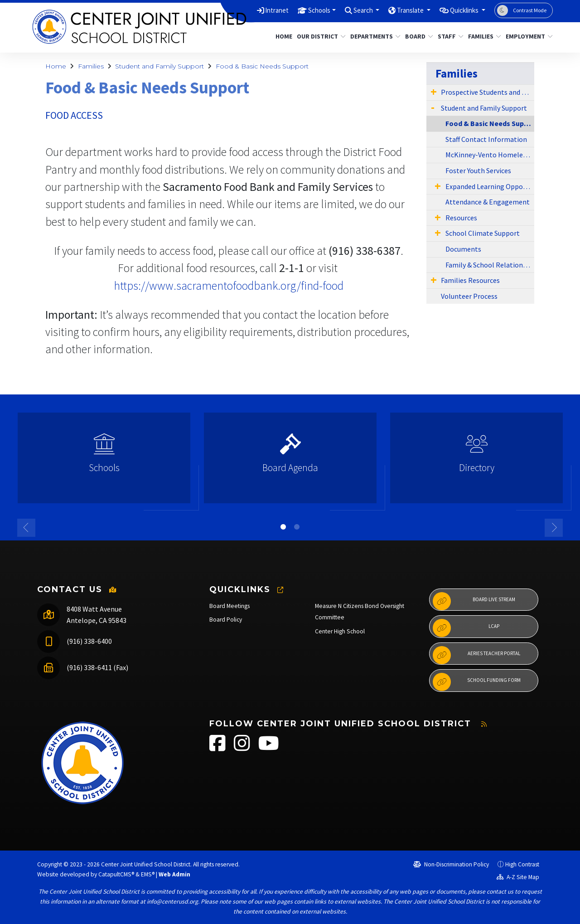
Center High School (340, 631)
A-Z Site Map (518, 877)
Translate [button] (400, 10)
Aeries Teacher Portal (476, 655)
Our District (319, 36)
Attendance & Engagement (488, 202)
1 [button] (283, 527)
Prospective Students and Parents (488, 92)
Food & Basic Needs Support (262, 66)
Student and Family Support (159, 66)
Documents (463, 249)
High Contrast (522, 864)
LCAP (466, 628)
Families (483, 36)
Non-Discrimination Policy (451, 864)
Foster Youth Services (478, 170)
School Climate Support (483, 233)
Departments (373, 36)
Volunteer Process (469, 296)
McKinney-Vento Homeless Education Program (490, 155)
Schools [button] (298, 10)
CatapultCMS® (116, 874)
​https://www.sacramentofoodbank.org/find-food (229, 286)
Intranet (252, 10)
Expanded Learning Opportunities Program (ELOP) (490, 186)
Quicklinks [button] (461, 10)
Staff (449, 36)
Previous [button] (26, 528)
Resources (461, 218)
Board (418, 36)
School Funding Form (477, 682)
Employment (527, 36)
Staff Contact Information (486, 139)
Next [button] (554, 528)
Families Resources (470, 280)
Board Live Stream (474, 601)
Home (283, 36)
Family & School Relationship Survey (490, 265)
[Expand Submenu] (434, 92)
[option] (104, 462)
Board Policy (226, 620)
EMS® (148, 874)
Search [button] (348, 10)
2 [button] (297, 527)
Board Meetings (230, 606)
